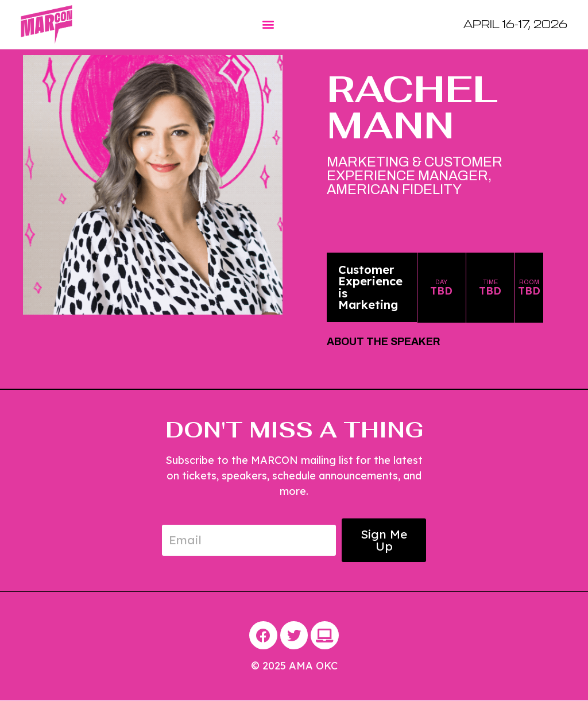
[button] (268, 24)
